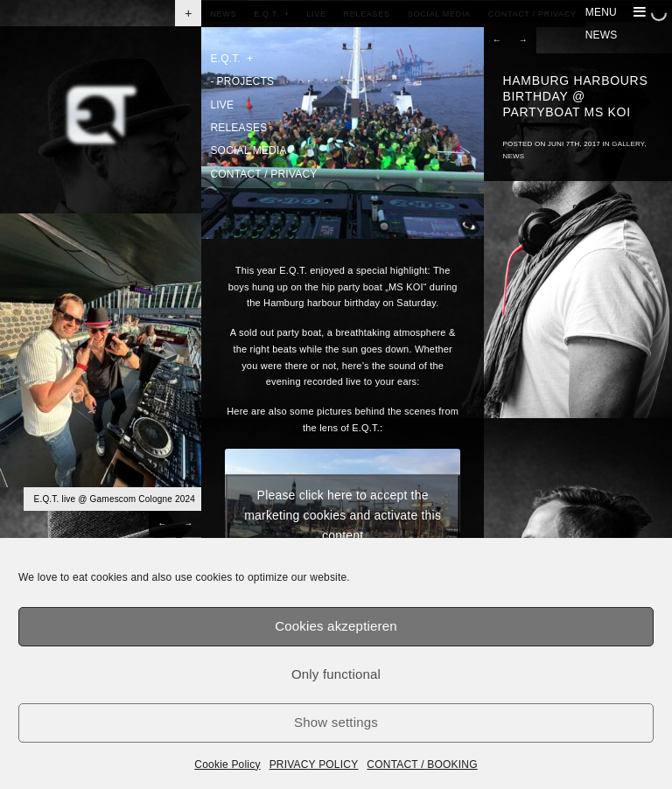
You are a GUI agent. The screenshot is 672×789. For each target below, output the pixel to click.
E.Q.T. (231, 59)
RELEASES (238, 128)
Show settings (336, 722)
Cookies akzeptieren (336, 626)
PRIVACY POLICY (314, 765)
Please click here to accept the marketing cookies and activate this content (343, 514)
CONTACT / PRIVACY (263, 174)
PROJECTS (242, 81)
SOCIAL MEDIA (248, 150)
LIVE (222, 105)
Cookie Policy (227, 765)
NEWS (602, 35)
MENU (616, 12)
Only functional (336, 674)
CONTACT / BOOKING (422, 765)
